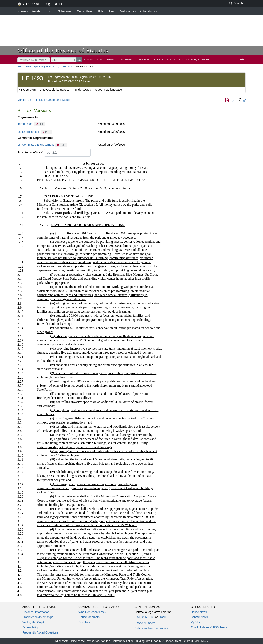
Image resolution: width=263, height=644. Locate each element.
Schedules (65, 11)
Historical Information (36, 612)
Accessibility (30, 627)
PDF (230, 101)
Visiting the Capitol (34, 622)
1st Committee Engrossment (36, 145)
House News (199, 612)
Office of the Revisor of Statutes (63, 50)
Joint (49, 11)
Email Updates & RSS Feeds (209, 627)
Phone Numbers (145, 623)
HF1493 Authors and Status (52, 100)
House (22, 11)
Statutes (89, 59)
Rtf (242, 101)
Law (112, 11)
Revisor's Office (163, 59)
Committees (85, 11)
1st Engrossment (28, 132)
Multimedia (127, 11)
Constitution (143, 59)
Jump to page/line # (30, 152)
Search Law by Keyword (194, 59)
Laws (101, 59)
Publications (147, 11)
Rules (111, 59)
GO (79, 60)
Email (162, 617)
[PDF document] (40, 124)
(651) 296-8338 (144, 617)
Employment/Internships (38, 617)
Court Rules (125, 59)
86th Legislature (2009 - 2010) (42, 67)
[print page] (242, 60)
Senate (36, 11)
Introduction (25, 124)
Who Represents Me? (92, 612)
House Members (89, 617)
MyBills (195, 622)
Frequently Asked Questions (40, 632)
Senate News (199, 617)
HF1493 (67, 67)
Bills (101, 11)
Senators (84, 622)
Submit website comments (151, 628)
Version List (25, 100)
